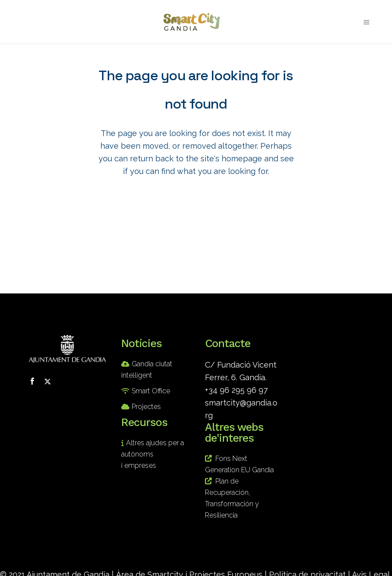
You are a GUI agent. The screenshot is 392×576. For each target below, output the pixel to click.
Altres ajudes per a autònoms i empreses (153, 454)
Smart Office (151, 391)
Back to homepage (196, 212)
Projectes (146, 407)
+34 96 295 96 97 (236, 390)
